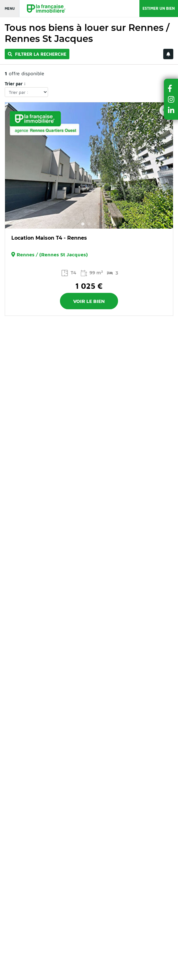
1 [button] (83, 224)
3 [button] (95, 224)
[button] (171, 88)
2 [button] (89, 224)
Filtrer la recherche (37, 54)
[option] (89, 165)
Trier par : (15, 84)
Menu (10, 8)
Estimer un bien (159, 8)
